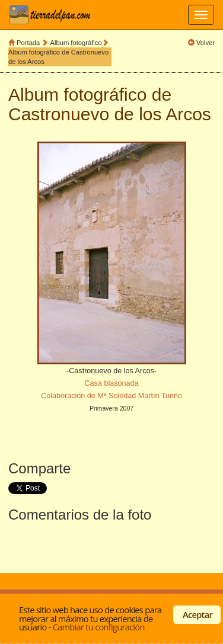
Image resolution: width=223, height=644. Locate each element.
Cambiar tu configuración (99, 627)
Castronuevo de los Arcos (110, 114)
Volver (206, 43)
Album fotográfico (76, 43)
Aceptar (197, 614)
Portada (28, 43)
